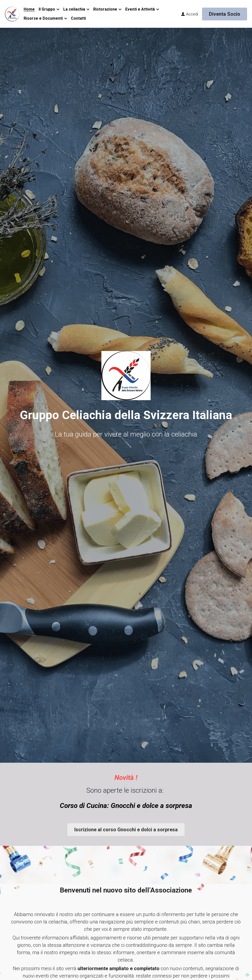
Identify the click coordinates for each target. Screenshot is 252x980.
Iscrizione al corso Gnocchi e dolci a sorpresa (126, 830)
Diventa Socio (225, 14)
